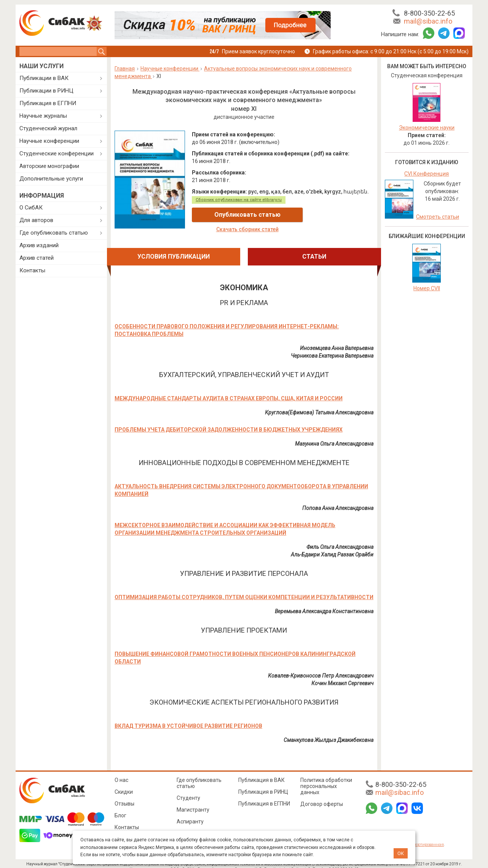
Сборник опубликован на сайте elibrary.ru (239, 200)
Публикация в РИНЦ (263, 784)
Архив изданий (39, 245)
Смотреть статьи (438, 217)
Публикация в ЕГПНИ (48, 103)
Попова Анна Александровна (338, 500)
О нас (121, 772)
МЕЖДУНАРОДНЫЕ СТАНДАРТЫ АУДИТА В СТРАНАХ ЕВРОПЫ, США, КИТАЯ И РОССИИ (229, 391)
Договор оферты (322, 796)
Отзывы (124, 796)
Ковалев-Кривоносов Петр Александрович (321, 668)
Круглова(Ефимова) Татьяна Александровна (319, 405)
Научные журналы (43, 116)
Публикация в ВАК (262, 772)
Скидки (124, 784)
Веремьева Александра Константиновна (324, 604)
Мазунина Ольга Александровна (334, 436)
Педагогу (188, 826)
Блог (120, 808)
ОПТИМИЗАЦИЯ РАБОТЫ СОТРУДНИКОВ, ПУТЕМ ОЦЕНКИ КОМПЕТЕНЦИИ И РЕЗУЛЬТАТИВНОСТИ (244, 590)
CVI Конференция (427, 174)
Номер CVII (427, 288)
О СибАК (31, 208)
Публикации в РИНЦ (46, 91)
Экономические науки (427, 128)
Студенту (188, 790)
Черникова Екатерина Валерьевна (332, 348)
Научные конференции (49, 141)
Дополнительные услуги (51, 179)
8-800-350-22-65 (429, 13)
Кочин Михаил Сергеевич (342, 676)
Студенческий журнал (48, 128)
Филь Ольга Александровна (340, 539)
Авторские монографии (49, 166)
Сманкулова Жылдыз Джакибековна (329, 732)
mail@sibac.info (428, 21)
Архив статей (37, 258)
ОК (401, 853)
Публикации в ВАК (44, 78)
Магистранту (193, 802)
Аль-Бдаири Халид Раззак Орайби (332, 547)
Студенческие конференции (57, 153)
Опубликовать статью (237, 215)
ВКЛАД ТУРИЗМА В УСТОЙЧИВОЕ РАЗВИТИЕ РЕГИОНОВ (188, 718)
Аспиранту (190, 814)
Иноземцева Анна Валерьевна (337, 340)
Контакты (32, 270)
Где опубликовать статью (54, 233)
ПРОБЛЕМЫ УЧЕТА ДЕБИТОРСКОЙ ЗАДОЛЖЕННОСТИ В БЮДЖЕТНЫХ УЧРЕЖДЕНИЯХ (229, 422)
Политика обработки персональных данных (326, 778)
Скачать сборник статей (328, 215)
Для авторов (36, 220)
